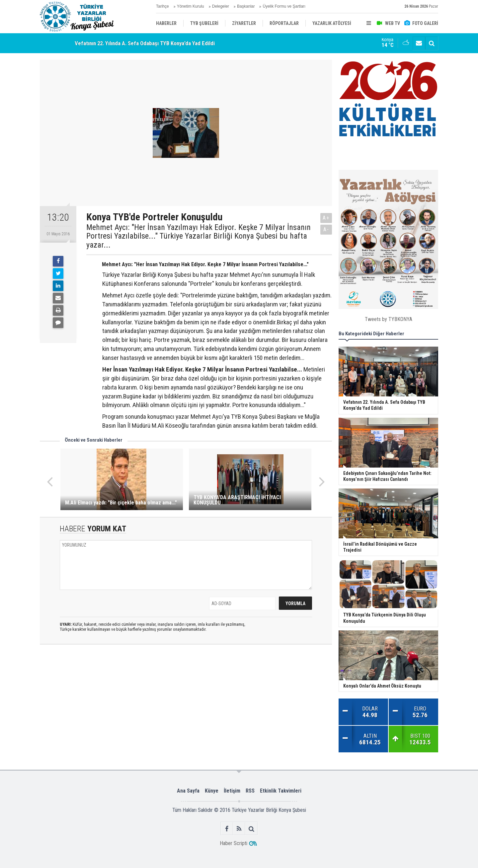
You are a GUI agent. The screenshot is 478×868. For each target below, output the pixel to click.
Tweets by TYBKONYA (389, 319)
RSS (250, 791)
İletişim (232, 791)
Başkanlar (246, 6)
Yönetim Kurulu (191, 6)
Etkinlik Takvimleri (281, 791)
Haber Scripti (234, 843)
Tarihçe (162, 6)
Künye (212, 791)
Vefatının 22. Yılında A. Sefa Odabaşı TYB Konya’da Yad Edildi (145, 43)
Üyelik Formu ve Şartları (284, 6)
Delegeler (221, 6)
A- (326, 229)
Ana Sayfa (188, 791)
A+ (326, 218)
